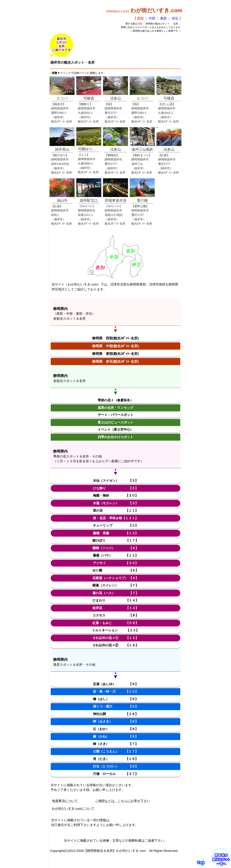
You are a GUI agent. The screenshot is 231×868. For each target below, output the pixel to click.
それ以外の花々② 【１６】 (115, 645)
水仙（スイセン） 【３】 (116, 481)
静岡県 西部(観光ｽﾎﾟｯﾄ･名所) (115, 338)
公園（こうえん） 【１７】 (116, 751)
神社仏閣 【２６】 (116, 714)
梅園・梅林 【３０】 (116, 496)
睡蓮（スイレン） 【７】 (115, 585)
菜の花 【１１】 (116, 510)
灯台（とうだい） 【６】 (116, 766)
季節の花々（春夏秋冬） (115, 400)
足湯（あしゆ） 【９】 (116, 684)
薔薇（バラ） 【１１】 (116, 555)
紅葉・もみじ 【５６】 (115, 623)
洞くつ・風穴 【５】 (116, 706)
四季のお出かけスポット (115, 437)
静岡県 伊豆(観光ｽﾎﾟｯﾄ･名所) (115, 362)
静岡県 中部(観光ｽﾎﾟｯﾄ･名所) (115, 346)
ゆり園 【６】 (115, 570)
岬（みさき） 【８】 (116, 721)
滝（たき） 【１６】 (116, 759)
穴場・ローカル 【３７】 (116, 774)
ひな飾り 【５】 (116, 488)
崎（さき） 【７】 (116, 744)
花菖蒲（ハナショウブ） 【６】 (115, 578)
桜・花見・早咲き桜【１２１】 (116, 518)
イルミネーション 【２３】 (115, 630)
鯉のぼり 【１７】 (115, 540)
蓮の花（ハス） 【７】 (115, 593)
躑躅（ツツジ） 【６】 (115, 548)
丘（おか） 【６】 (116, 729)
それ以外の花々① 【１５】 (115, 638)
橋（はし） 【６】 (116, 699)
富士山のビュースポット (115, 422)
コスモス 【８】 (115, 615)
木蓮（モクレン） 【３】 (116, 503)
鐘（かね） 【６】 (116, 736)
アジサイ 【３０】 (116, 563)
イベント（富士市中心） (115, 429)
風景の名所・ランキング (115, 408)
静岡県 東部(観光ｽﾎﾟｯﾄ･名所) (115, 354)
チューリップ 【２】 (116, 525)
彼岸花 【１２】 (115, 608)
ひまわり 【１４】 (115, 600)
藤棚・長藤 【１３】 (116, 533)
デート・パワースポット (115, 415)
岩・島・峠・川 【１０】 (116, 691)
